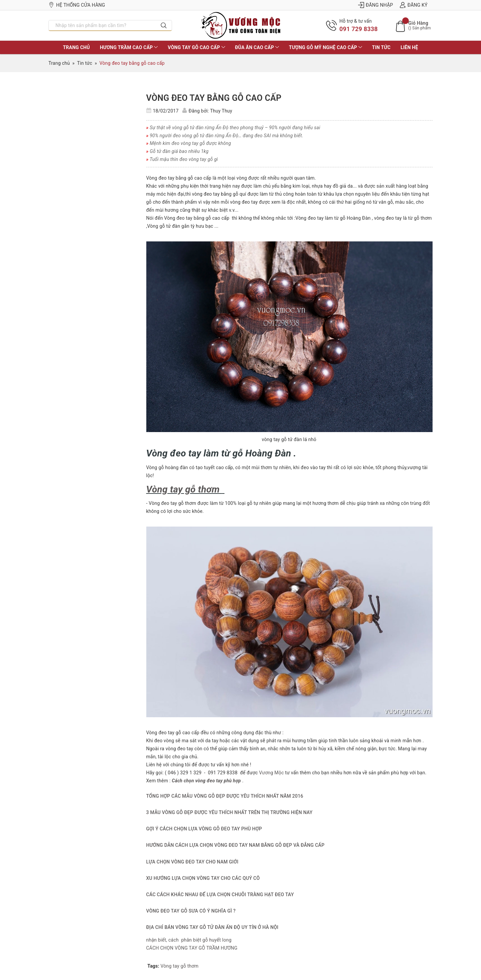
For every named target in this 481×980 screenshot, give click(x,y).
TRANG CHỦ (76, 47)
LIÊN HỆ (409, 47)
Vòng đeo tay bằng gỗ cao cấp (214, 98)
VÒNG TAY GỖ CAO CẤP (196, 47)
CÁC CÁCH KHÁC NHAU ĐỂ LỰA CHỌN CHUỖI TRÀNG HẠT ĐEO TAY (220, 895)
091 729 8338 (359, 29)
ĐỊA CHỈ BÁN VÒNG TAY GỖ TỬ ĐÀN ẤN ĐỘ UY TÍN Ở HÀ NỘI (212, 927)
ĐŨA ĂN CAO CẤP (257, 47)
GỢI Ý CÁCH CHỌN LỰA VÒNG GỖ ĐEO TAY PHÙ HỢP (204, 829)
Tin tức (381, 47)
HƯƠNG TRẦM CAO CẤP (129, 47)
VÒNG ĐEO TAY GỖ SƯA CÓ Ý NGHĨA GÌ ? (191, 911)
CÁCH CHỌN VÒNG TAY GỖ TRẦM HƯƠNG (192, 948)
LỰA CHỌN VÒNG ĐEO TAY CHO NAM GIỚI (192, 862)
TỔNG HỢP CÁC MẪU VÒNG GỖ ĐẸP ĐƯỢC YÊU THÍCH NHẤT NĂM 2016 (225, 796)
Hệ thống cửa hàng (77, 5)
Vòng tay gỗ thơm (180, 966)
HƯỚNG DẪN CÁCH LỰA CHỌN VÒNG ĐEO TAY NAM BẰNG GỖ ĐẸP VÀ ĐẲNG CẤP (235, 845)
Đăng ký (414, 5)
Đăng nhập (376, 5)
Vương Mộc (271, 773)
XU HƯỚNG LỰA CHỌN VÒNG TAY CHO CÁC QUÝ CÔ (203, 878)
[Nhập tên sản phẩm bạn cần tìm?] (102, 25)
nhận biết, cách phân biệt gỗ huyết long (189, 940)
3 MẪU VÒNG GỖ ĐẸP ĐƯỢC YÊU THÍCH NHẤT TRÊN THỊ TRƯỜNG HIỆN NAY (229, 812)
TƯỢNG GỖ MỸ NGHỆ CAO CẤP (326, 47)
